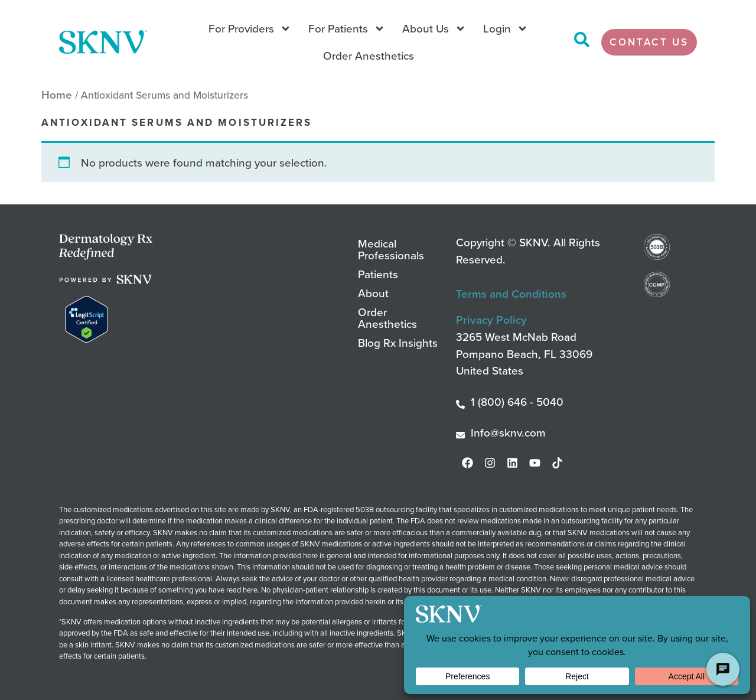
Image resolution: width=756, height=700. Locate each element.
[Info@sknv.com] (460, 435)
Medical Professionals (391, 249)
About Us (434, 29)
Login (506, 29)
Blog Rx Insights (398, 342)
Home (57, 95)
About (373, 293)
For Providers (250, 29)
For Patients (347, 29)
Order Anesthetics (369, 55)
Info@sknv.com (508, 432)
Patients (378, 274)
